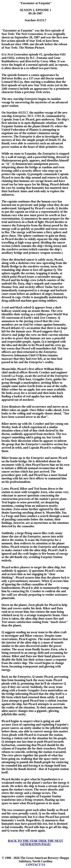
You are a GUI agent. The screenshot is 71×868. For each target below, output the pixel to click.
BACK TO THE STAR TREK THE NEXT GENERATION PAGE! (35, 842)
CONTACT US (35, 865)
